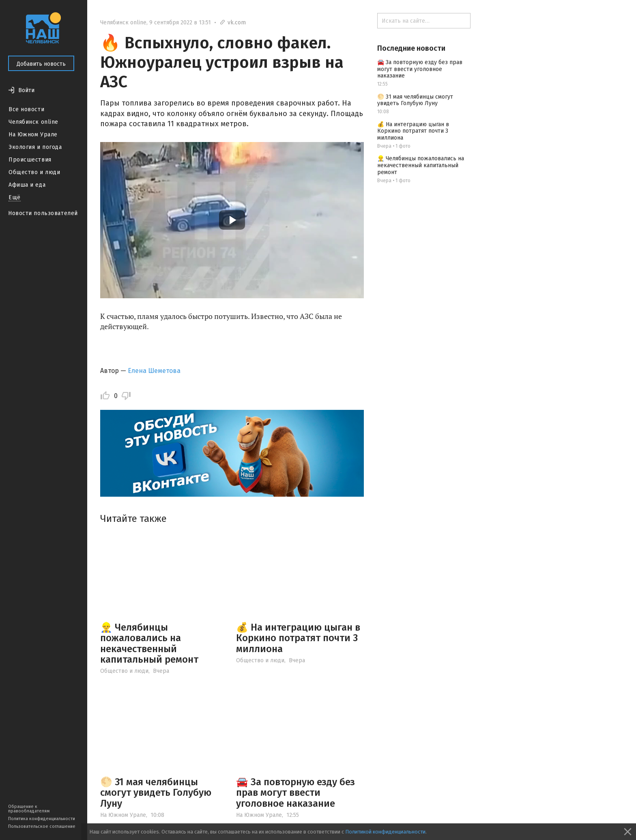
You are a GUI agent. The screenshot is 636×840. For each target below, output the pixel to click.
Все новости (26, 109)
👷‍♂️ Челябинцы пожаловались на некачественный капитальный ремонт (149, 643)
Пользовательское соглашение (42, 826)
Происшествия (30, 160)
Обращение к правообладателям (29, 809)
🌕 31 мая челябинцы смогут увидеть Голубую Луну (156, 793)
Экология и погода (35, 147)
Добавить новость (41, 64)
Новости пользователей (43, 213)
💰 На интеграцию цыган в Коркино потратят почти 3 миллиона (298, 638)
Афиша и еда (27, 185)
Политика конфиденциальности (42, 819)
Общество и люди (34, 172)
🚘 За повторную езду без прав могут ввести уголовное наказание (295, 793)
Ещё (15, 197)
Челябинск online (33, 122)
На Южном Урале (33, 135)
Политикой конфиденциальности (385, 832)
